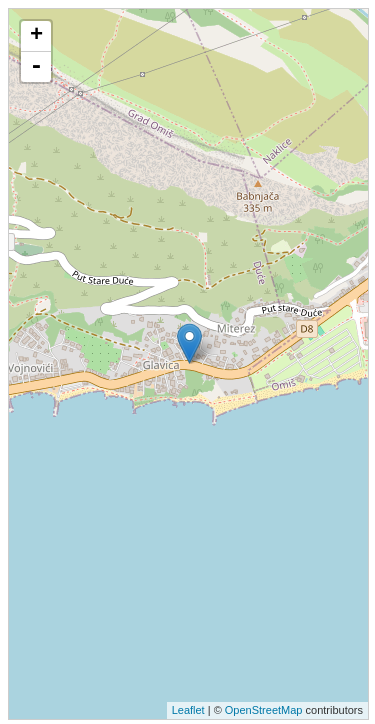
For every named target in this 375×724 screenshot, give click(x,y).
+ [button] (36, 36)
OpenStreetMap (264, 710)
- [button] (36, 67)
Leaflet (188, 710)
